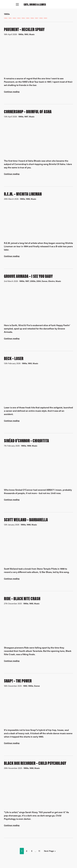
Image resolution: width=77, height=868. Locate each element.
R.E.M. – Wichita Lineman (23, 194)
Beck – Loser (14, 358)
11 (39, 851)
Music (32, 34)
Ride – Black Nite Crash (22, 598)
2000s (33, 281)
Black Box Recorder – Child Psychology (35, 763)
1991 (10, 18)
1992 (14, 18)
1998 (41, 18)
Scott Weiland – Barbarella (26, 519)
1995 (28, 18)
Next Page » (50, 851)
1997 (37, 18)
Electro (52, 281)
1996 (32, 18)
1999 (45, 18)
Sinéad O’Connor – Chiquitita (26, 440)
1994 (23, 18)
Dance (45, 281)
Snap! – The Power (18, 680)
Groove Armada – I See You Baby (28, 276)
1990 (6, 18)
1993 (19, 18)
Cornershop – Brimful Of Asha (28, 111)
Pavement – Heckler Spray (24, 29)
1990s (21, 34)
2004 (39, 281)
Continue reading (12, 92)
